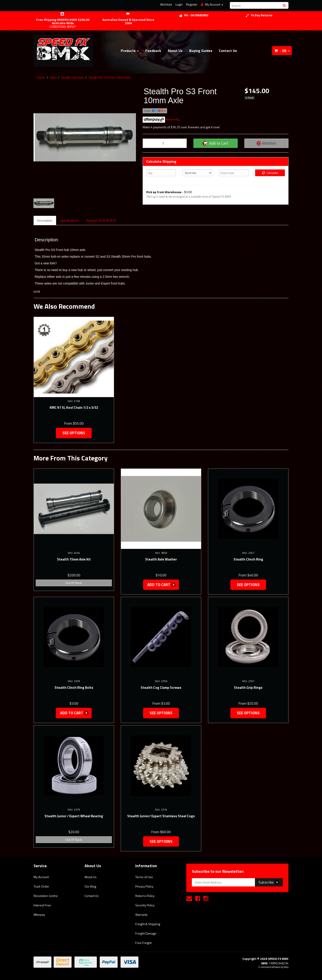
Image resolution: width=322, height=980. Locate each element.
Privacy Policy (144, 886)
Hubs (53, 77)
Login (179, 4)
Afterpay (39, 915)
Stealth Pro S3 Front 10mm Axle (109, 77)
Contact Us (228, 51)
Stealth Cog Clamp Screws (161, 688)
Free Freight (143, 943)
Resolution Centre (46, 896)
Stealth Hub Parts (73, 77)
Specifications (69, 220)
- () (282, 51)
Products (130, 51)
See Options (74, 433)
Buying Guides (201, 51)
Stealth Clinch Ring (248, 559)
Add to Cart (215, 143)
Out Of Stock (74, 583)
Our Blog (90, 886)
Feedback (153, 51)
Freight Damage (146, 933)
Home (41, 77)
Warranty (141, 915)
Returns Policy (145, 896)
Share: (155, 111)
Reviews (101, 220)
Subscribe (269, 882)
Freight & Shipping (148, 924)
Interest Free (42, 905)
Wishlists (166, 4)
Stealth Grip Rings (248, 688)
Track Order (41, 886)
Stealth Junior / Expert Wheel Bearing (74, 816)
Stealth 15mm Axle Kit (74, 559)
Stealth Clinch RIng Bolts (74, 688)
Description (45, 220)
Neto (286, 967)
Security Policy (145, 905)
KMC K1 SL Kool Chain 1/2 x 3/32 (74, 408)
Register (192, 4)
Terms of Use (144, 877)
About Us (175, 51)
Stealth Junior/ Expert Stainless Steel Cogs (161, 816)
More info (161, 119)
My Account (41, 877)
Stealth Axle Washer (161, 559)
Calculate (270, 173)
